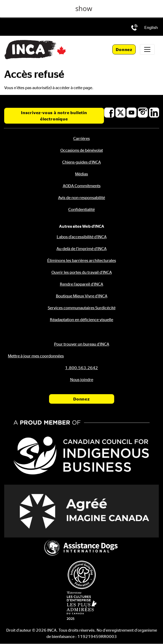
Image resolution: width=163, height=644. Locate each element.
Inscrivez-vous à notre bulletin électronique (54, 116)
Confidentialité (81, 209)
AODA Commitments (82, 186)
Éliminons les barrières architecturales (82, 260)
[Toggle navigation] (147, 49)
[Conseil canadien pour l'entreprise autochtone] (81, 448)
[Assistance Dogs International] (81, 548)
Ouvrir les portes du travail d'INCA (82, 272)
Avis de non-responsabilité (81, 197)
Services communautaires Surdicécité (82, 308)
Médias (81, 174)
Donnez (124, 49)
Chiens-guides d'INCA (81, 162)
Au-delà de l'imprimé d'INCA (81, 249)
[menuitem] (151, 27)
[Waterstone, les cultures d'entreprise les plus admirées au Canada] (81, 606)
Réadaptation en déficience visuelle (81, 320)
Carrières (81, 138)
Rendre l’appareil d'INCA (81, 284)
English (151, 27)
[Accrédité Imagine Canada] (81, 511)
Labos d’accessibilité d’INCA (82, 237)
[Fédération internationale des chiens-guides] (81, 575)
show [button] (84, 9)
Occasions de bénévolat (82, 150)
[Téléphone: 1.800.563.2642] (134, 27)
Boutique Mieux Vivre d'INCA (82, 296)
